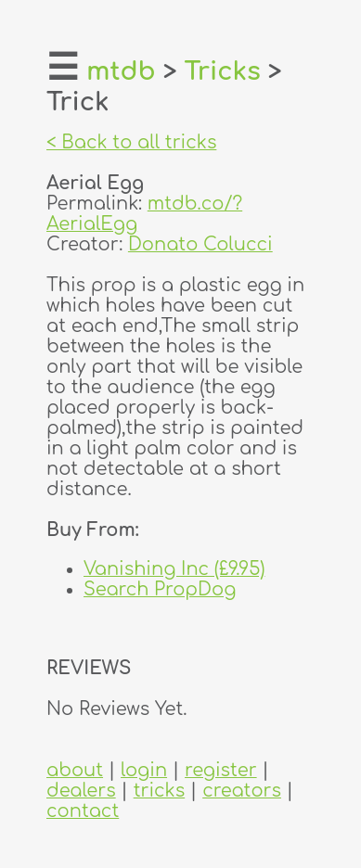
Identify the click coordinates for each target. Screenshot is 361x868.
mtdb (121, 71)
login (144, 771)
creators (242, 791)
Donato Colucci (200, 245)
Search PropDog (160, 590)
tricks (160, 791)
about (75, 771)
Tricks (223, 71)
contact (83, 811)
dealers (81, 791)
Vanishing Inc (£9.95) (174, 569)
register (221, 771)
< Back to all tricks (131, 143)
